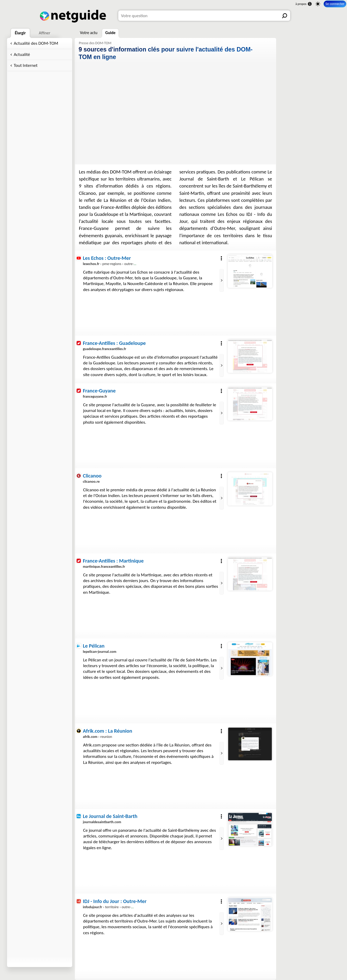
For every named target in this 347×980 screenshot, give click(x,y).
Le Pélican (94, 646)
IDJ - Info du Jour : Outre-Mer (115, 901)
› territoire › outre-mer (110, 907)
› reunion (97, 737)
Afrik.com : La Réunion (107, 731)
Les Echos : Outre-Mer (107, 258)
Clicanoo (92, 476)
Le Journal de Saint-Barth (110, 816)
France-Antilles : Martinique (113, 561)
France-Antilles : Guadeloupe (114, 343)
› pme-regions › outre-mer (111, 264)
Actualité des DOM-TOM (36, 43)
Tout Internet (26, 65)
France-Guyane (99, 391)
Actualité (22, 54)
